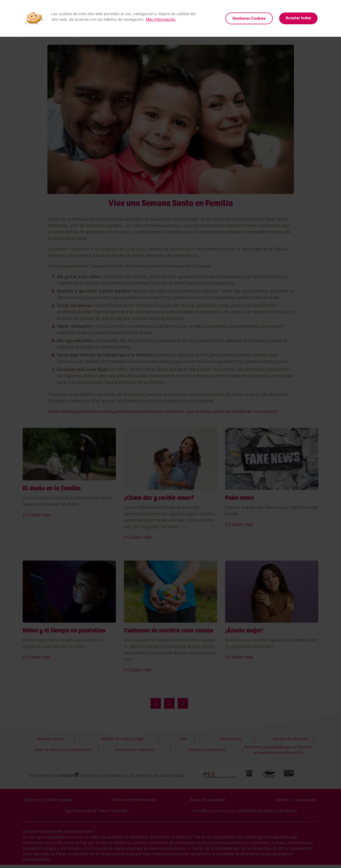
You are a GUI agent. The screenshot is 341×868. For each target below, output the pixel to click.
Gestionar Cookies (249, 18)
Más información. (161, 19)
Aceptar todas (298, 18)
